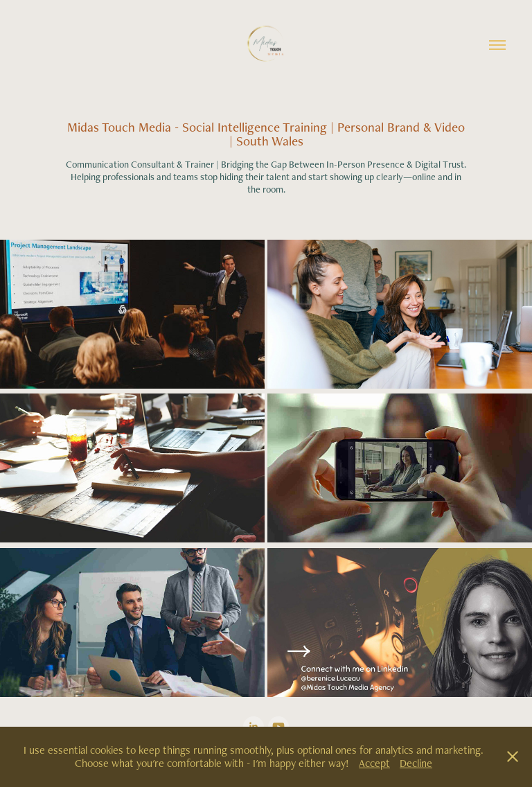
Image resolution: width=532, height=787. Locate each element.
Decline (416, 763)
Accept (374, 763)
